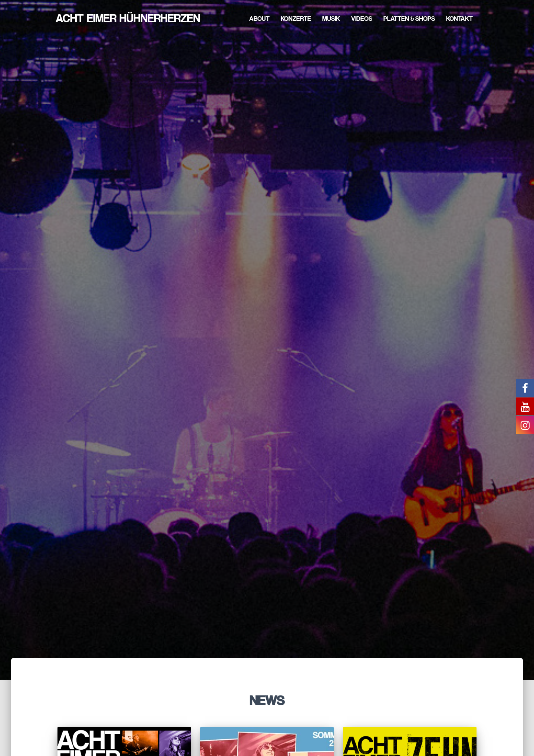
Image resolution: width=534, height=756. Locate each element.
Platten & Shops (409, 19)
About (259, 19)
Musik (331, 19)
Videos (362, 19)
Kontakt (459, 19)
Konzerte (296, 19)
